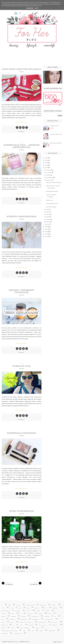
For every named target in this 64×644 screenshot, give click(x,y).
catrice (28, 611)
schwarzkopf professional (9, 631)
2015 (46, 229)
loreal (3, 622)
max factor (55, 622)
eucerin (3, 617)
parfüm (31, 625)
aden (9, 605)
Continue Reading (22, 122)
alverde (18, 605)
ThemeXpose (16, 642)
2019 (46, 163)
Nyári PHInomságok (22, 511)
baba (28, 608)
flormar (13, 617)
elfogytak (30, 614)
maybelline (4, 625)
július (48, 209)
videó (22, 364)
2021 (46, 158)
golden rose (35, 617)
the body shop (17, 634)
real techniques (25, 628)
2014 (46, 231)
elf (21, 614)
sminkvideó (52, 631)
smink (41, 631)
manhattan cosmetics (26, 622)
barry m (37, 608)
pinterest (55, 625)
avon (20, 608)
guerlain (47, 617)
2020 (46, 160)
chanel (38, 611)
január (48, 224)
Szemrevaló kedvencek (22, 433)
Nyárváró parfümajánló (56, 143)
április (48, 217)
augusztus (49, 180)
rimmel (37, 628)
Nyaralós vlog (22, 366)
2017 (46, 168)
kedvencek (24, 619)
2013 (46, 234)
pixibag (3, 628)
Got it (37, 8)
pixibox (13, 628)
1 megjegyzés (21, 131)
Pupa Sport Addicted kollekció (22, 69)
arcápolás (43, 605)
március (48, 219)
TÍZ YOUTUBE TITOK (56, 134)
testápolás (4, 634)
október (48, 175)
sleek (33, 631)
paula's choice (43, 625)
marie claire (42, 622)
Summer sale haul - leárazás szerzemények (22, 146)
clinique (3, 614)
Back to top (58, 642)
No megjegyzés (21, 203)
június (48, 212)
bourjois (18, 611)
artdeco (54, 605)
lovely (12, 622)
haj (55, 617)
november (49, 173)
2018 (46, 165)
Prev (5, 88)
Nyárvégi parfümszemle (22, 217)
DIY (2, 605)
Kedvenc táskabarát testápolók (22, 291)
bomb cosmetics (6, 611)
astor (3, 608)
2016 (46, 227)
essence (40, 614)
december (49, 170)
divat (13, 614)
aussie (12, 608)
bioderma (55, 608)
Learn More (30, 8)
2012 (46, 236)
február (48, 222)
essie (50, 614)
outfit (21, 625)
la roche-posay (49, 619)
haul (22, 143)
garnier (24, 617)
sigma (24, 631)
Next (38, 88)
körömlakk (36, 619)
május (48, 214)
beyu (46, 608)
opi (14, 625)
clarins (47, 611)
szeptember (49, 177)
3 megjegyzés (21, 352)
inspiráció (12, 619)
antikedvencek (30, 605)
